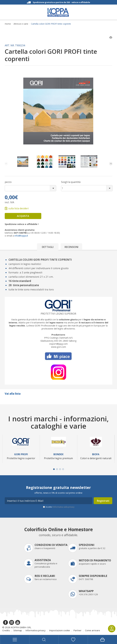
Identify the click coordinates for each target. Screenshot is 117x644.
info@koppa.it (21, 236)
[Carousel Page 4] (63, 469)
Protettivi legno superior (58, 314)
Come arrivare (92, 630)
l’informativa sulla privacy (63, 507)
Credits (6, 630)
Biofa (96, 454)
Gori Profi (21, 454)
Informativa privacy (35, 630)
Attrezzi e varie (21, 24)
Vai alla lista (13, 394)
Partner (77, 630)
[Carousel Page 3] (60, 469)
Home (8, 24)
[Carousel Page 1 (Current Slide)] (54, 469)
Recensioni (71, 247)
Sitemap (18, 630)
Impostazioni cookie (59, 630)
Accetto (60, 507)
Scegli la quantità (71, 182)
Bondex (58, 454)
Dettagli (48, 247)
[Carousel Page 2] (57, 469)
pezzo (8, 182)
